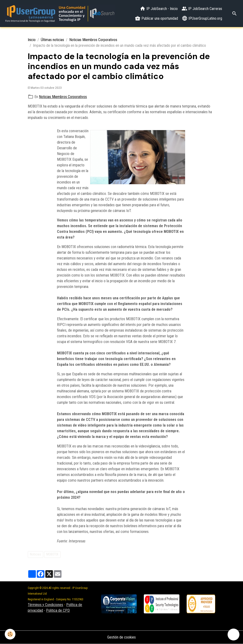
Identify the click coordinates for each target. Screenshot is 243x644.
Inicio (32, 40)
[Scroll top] (234, 635)
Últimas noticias (52, 40)
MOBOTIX (52, 554)
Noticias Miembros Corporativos (93, 40)
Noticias (35, 554)
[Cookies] (10, 634)
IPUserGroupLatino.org (202, 18)
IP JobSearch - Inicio (159, 9)
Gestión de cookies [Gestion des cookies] (121, 637)
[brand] (60, 14)
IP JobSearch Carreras (202, 9)
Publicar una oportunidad (156, 18)
